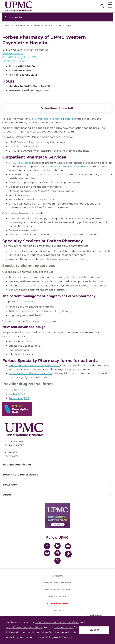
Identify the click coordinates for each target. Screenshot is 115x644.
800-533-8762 (11, 456)
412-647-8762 (11, 452)
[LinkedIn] (57, 546)
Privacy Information (57, 596)
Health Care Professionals (21, 475)
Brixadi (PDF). (17, 390)
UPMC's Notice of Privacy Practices (30, 373)
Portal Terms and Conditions (24, 627)
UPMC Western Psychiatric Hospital (51, 119)
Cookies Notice (64, 627)
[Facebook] (47, 546)
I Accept (94, 630)
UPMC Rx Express (20, 163)
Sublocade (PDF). (19, 398)
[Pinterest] (57, 554)
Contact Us (57, 576)
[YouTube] (68, 547)
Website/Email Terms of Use (57, 583)
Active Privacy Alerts (57, 603)
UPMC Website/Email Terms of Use (57, 622)
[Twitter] (57, 561)
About (7, 495)
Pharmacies (16, 17)
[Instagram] (47, 554)
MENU (110, 2)
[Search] (102, 6)
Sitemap (58, 610)
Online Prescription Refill (57, 108)
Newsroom (10, 485)
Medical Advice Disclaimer (57, 590)
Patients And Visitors (17, 465)
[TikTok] (68, 554)
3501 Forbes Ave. (13, 53)
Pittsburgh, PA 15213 (15, 61)
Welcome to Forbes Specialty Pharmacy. (34, 365)
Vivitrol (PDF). (17, 394)
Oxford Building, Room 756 (19, 57)
